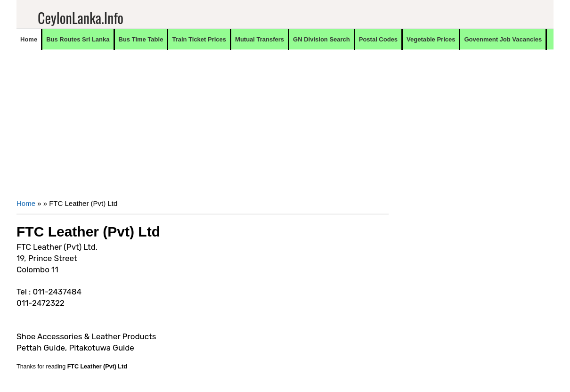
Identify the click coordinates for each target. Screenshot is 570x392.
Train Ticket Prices (199, 39)
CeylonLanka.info (81, 18)
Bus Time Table (141, 39)
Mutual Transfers (260, 39)
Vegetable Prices (431, 39)
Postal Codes (378, 39)
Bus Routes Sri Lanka (78, 39)
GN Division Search (322, 39)
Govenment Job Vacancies (503, 39)
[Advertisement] (203, 130)
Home (29, 39)
